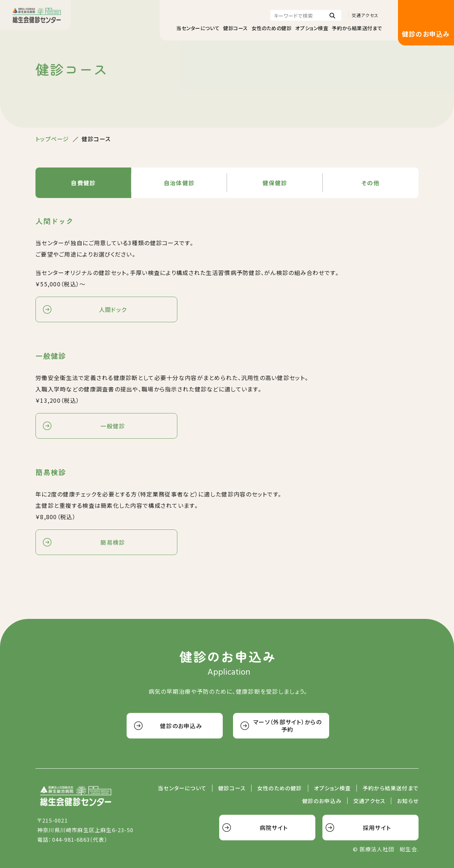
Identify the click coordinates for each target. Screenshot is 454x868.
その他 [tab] (371, 183)
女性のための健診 (272, 28)
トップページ (52, 139)
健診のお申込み (426, 34)
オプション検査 (312, 28)
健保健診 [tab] (275, 183)
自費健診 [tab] (83, 183)
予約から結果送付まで (357, 28)
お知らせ (408, 801)
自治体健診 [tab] (179, 183)
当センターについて (198, 28)
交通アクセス (365, 15)
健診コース (236, 28)
